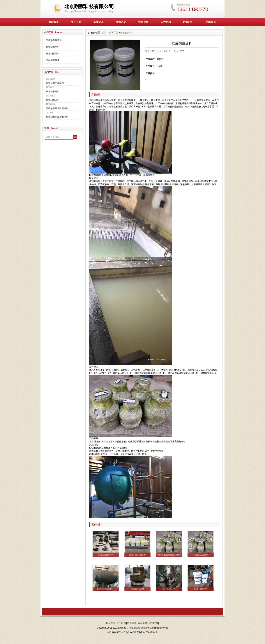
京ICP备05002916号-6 (118, 632)
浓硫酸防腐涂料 (54, 40)
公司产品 (121, 22)
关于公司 (76, 22)
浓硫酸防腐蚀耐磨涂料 (57, 108)
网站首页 (54, 22)
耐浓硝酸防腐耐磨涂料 (57, 117)
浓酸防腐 (136, 628)
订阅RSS (153, 623)
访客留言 (211, 22)
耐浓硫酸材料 (53, 91)
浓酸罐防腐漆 (53, 60)
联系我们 (188, 22)
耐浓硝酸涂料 (53, 54)
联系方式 (132, 623)
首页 (104, 33)
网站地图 (142, 623)
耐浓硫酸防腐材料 (55, 83)
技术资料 (143, 22)
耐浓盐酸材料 (53, 47)
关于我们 (121, 623)
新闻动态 (98, 22)
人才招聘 (166, 22)
